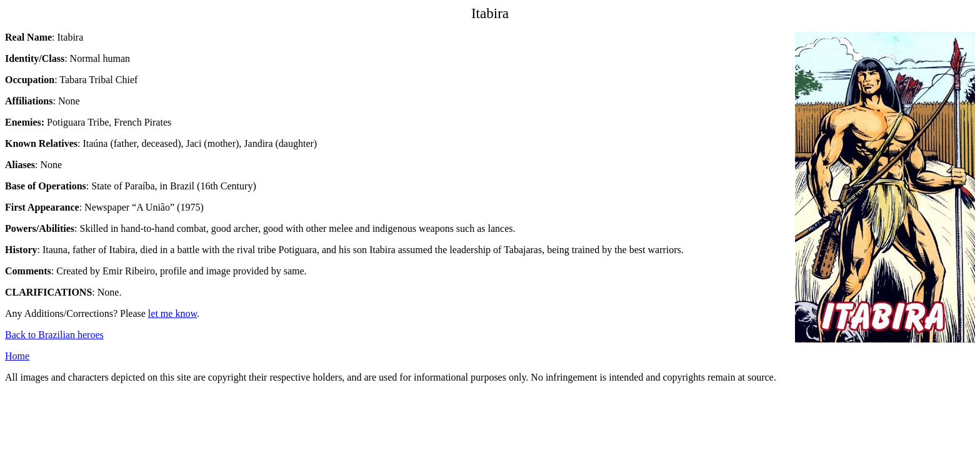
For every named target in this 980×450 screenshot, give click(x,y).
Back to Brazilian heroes (54, 335)
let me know (172, 313)
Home (17, 356)
